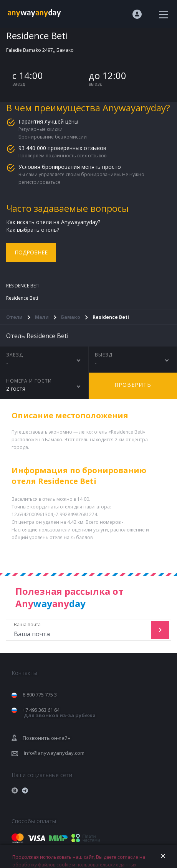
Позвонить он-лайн (47, 738)
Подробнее (31, 252)
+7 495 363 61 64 (59, 713)
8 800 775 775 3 (40, 695)
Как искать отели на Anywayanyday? (53, 222)
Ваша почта (79, 630)
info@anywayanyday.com (54, 753)
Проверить (133, 385)
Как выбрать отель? (33, 230)
